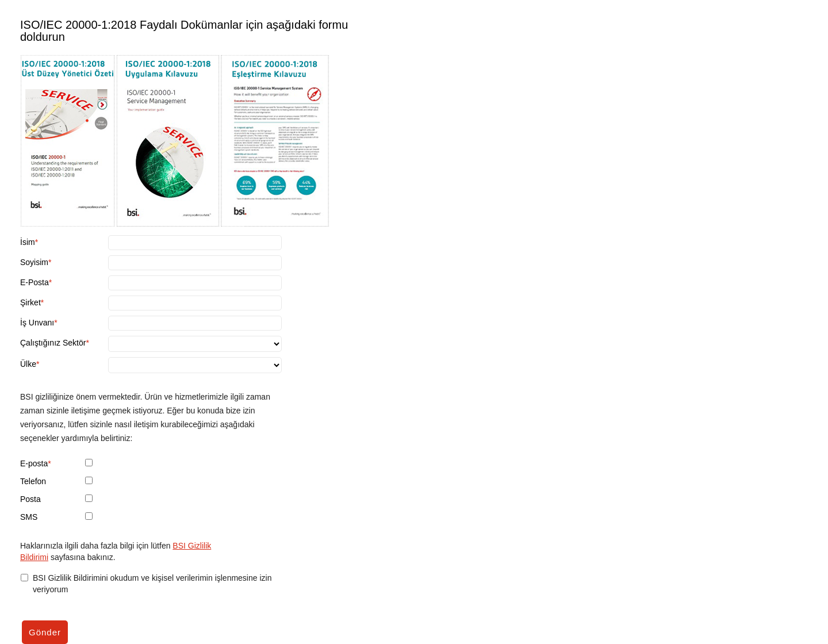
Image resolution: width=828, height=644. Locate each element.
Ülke (28, 364)
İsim (28, 242)
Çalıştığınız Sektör (53, 343)
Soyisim (34, 262)
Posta (30, 499)
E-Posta (34, 282)
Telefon (33, 481)
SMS (29, 517)
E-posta (34, 463)
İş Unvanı (37, 323)
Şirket (30, 302)
